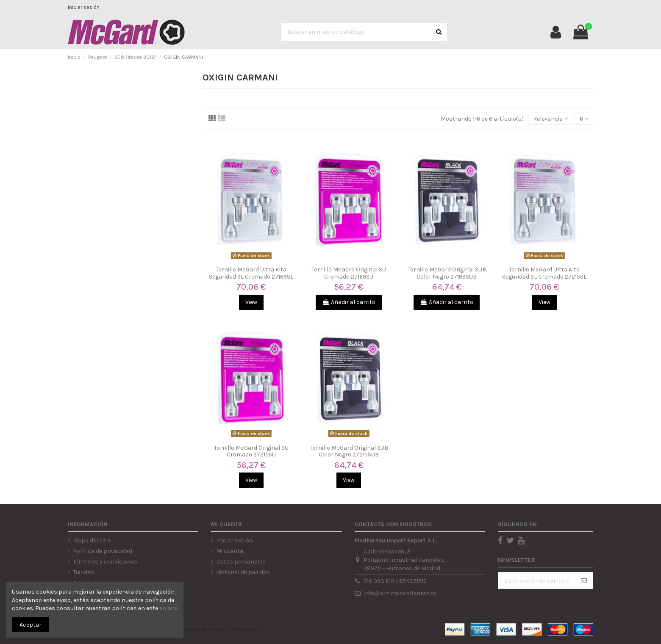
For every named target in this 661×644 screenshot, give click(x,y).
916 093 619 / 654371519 (395, 581)
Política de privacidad (103, 551)
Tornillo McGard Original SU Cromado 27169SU (349, 273)
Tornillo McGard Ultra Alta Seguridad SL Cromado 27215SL (544, 273)
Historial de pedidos (243, 572)
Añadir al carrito (349, 302)
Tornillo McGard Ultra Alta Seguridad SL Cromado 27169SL (251, 273)
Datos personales (241, 562)
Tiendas (83, 572)
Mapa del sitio (92, 540)
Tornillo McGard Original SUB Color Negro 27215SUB (349, 451)
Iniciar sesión (84, 7)
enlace (168, 608)
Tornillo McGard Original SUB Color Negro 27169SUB (447, 273)
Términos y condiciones (105, 562)
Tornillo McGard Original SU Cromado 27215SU (251, 451)
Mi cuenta (230, 551)
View (251, 302)
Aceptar (31, 625)
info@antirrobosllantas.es (400, 593)
